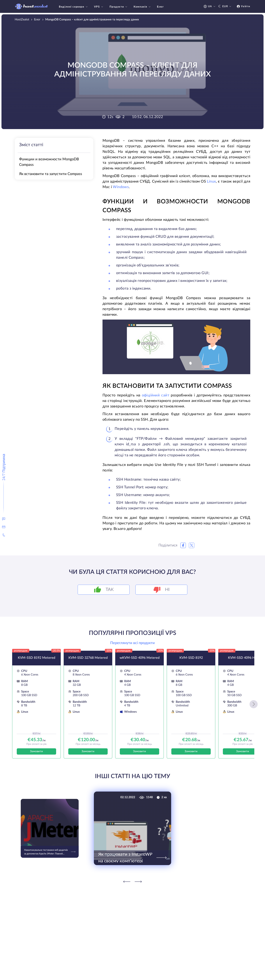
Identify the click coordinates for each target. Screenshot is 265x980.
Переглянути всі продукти (132, 643)
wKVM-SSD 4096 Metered (140, 658)
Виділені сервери (74, 7)
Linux (211, 181)
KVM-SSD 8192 (191, 658)
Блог (160, 7)
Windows (121, 187)
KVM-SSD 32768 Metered (88, 658)
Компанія (143, 7)
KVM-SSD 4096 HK (243, 658)
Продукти (119, 7)
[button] (254, 704)
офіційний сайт (156, 395)
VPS (99, 7)
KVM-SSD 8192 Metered (37, 658)
